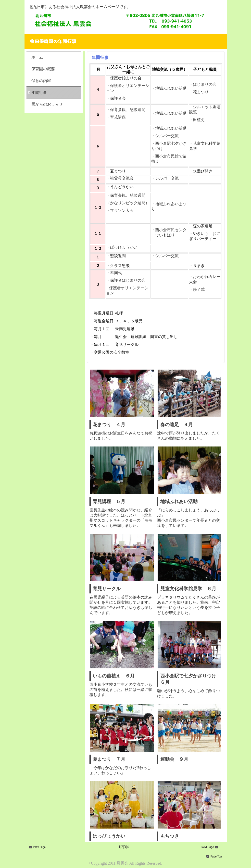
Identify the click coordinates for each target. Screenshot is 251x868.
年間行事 (39, 92)
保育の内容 (41, 81)
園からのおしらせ (47, 104)
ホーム (37, 57)
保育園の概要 (43, 69)
